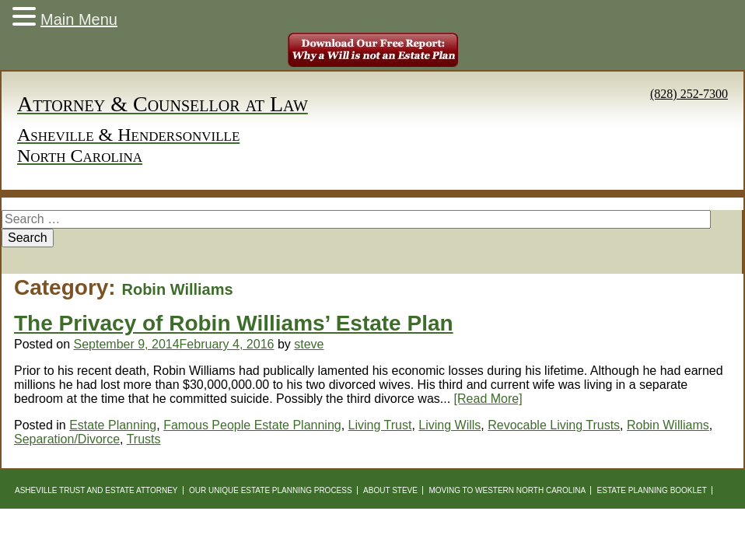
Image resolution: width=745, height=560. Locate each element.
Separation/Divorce (67, 439)
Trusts (144, 439)
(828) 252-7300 (689, 94)
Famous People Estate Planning (252, 425)
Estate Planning (113, 425)
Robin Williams (668, 425)
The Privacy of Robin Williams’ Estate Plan (234, 323)
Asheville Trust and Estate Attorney (96, 490)
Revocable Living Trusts (554, 425)
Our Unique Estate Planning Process (271, 490)
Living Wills (449, 425)
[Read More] (488, 399)
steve (309, 344)
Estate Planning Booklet (652, 490)
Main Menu (79, 19)
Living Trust (380, 425)
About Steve (390, 490)
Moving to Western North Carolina (507, 490)
